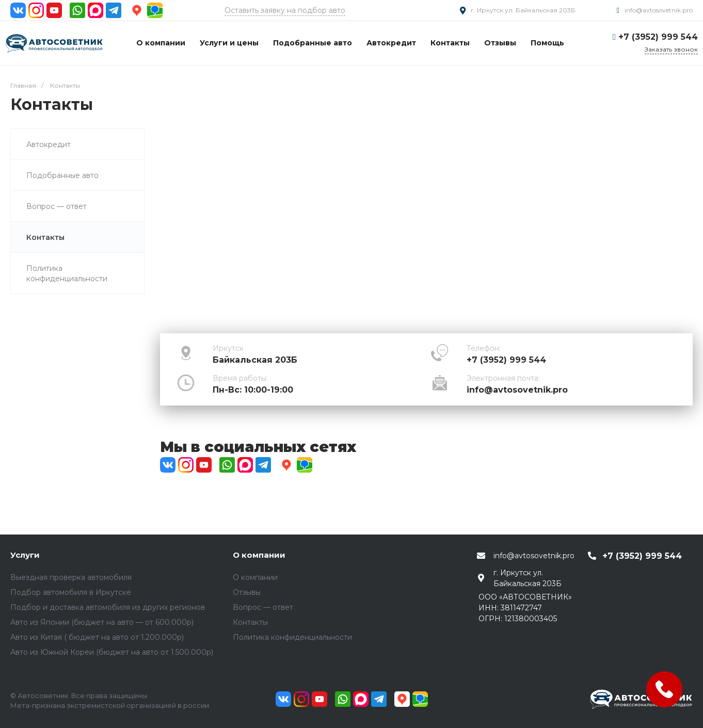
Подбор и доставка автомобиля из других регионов (108, 607)
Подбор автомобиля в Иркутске (71, 592)
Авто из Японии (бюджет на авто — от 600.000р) (102, 622)
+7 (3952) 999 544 (658, 37)
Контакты (250, 622)
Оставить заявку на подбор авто (285, 10)
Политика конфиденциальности (292, 637)
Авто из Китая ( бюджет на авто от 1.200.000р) (97, 637)
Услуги (25, 555)
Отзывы (247, 592)
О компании (259, 555)
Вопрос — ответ (263, 607)
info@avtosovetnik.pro (659, 10)
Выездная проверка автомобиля (71, 577)
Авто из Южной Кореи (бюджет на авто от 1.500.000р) (112, 652)
